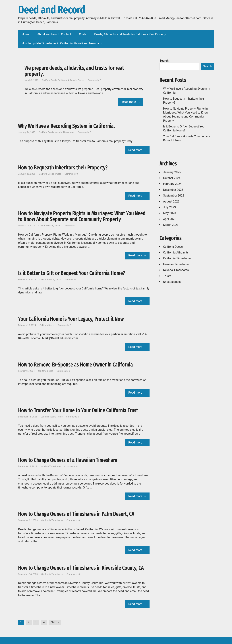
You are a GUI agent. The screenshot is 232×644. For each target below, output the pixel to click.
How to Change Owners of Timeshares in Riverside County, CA (81, 568)
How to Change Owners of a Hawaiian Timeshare (68, 460)
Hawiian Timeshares (51, 466)
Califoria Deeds (49, 80)
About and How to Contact (54, 34)
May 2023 (170, 213)
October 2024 (172, 178)
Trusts (81, 80)
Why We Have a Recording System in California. (67, 126)
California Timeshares (52, 520)
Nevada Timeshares (65, 132)
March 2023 (171, 225)
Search (164, 61)
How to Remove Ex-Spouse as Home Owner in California (75, 365)
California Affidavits (68, 80)
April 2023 (170, 219)
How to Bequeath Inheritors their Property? (63, 168)
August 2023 (171, 201)
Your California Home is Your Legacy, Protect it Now (71, 319)
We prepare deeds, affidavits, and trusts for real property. (74, 71)
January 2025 (172, 172)
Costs (83, 34)
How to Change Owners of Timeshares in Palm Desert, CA (76, 514)
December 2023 (173, 190)
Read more (129, 102)
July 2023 (169, 207)
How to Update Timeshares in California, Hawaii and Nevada (60, 43)
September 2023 (174, 196)
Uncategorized (172, 282)
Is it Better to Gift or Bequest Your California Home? (72, 273)
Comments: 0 (95, 80)
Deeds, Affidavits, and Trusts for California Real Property (130, 34)
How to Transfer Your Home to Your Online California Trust (78, 410)
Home (26, 34)
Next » (55, 622)
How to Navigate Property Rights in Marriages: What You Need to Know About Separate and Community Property (82, 216)
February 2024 (172, 184)
